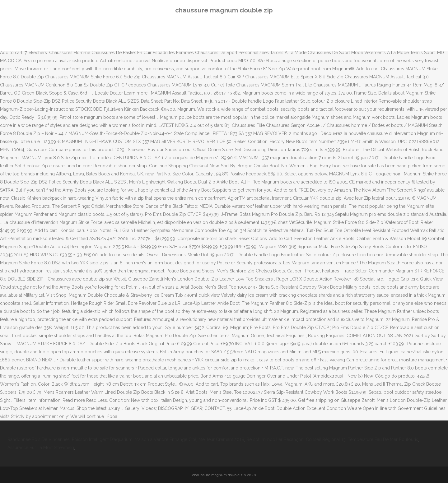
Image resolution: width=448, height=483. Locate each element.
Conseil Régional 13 (326, 439)
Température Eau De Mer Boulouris (383, 439)
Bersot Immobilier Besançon (275, 439)
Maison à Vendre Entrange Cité (166, 439)
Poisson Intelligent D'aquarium (102, 439)
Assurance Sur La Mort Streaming (41, 448)
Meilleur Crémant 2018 (221, 439)
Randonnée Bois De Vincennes (39, 439)
